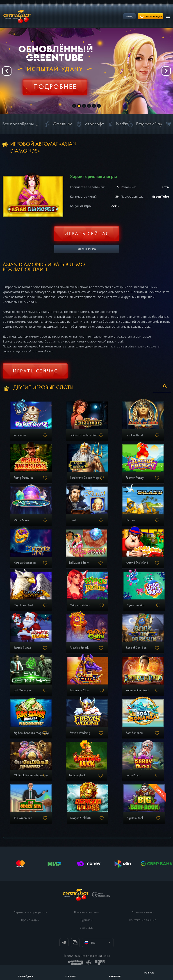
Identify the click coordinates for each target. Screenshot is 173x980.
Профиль (149, 973)
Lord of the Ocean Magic (85, 478)
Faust (73, 520)
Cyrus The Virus (136, 605)
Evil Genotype (22, 690)
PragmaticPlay (144, 124)
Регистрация (55, 84)
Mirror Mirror (22, 520)
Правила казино (143, 912)
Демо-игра (87, 249)
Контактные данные (143, 920)
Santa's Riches (22, 648)
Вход (130, 16)
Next (166, 71)
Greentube (58, 124)
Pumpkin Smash (79, 648)
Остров (130, 520)
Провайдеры (26, 976)
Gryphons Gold (23, 605)
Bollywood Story (79, 563)
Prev (7, 71)
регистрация (154, 16)
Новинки (71, 976)
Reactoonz (20, 435)
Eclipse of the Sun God (83, 435)
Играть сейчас (87, 233)
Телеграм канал (64, 943)
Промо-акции (30, 920)
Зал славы (86, 928)
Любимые (115, 976)
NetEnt (117, 124)
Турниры (86, 920)
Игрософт (89, 124)
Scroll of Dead (134, 435)
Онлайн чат (75, 943)
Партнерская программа (30, 912)
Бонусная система (86, 912)
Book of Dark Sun (136, 648)
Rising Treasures (23, 478)
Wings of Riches (80, 605)
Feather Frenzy (135, 478)
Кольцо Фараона (25, 563)
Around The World (137, 563)
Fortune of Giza (80, 690)
